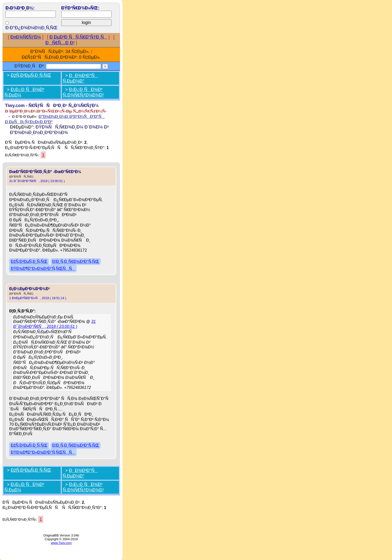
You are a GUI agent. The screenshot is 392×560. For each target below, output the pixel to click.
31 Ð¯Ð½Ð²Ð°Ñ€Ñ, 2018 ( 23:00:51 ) (37, 181)
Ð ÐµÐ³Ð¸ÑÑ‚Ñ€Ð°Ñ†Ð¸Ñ (78, 37)
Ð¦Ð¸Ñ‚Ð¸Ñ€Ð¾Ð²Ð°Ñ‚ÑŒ (76, 261)
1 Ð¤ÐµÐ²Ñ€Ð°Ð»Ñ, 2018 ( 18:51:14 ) (38, 298)
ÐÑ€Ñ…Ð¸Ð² (60, 43)
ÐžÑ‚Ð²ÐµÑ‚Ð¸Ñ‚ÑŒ (31, 75)
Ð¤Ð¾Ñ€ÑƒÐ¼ (26, 37)
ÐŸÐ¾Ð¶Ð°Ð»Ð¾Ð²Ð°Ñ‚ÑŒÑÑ (43, 268)
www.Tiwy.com (61, 543)
